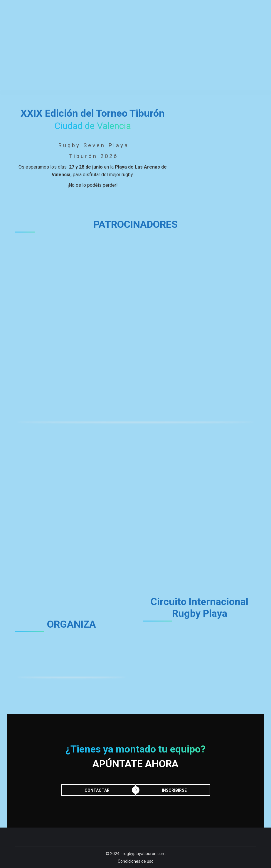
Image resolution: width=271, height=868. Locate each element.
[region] (135, 325)
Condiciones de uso (136, 861)
